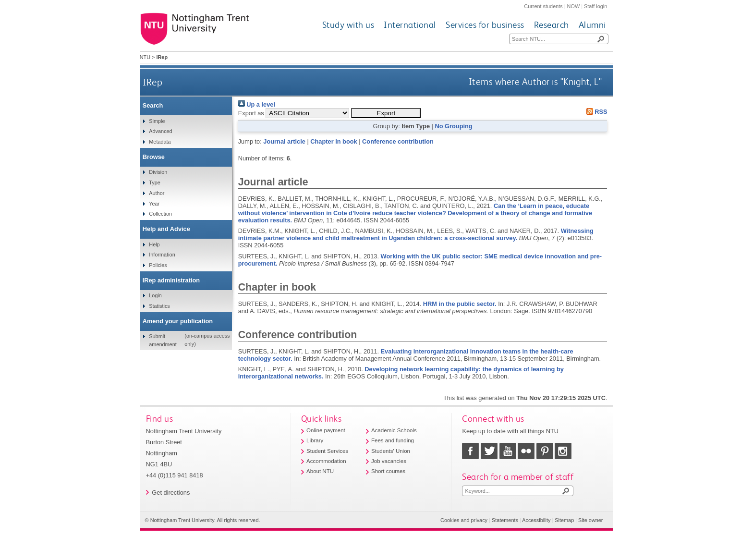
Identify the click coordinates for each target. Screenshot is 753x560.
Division (158, 172)
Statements (505, 520)
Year (154, 204)
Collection (160, 214)
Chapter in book (334, 141)
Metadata (160, 142)
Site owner (590, 520)
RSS (595, 112)
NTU (145, 57)
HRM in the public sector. (460, 304)
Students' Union (391, 451)
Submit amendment (163, 340)
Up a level (257, 104)
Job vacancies (389, 461)
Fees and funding (393, 440)
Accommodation (326, 461)
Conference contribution (398, 141)
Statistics (159, 306)
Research (552, 25)
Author (157, 193)
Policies (158, 265)
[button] (386, 113)
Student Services (327, 451)
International (410, 25)
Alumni (592, 25)
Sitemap (564, 520)
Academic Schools (394, 430)
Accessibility (536, 520)
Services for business (485, 25)
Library (315, 440)
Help (154, 244)
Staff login (595, 6)
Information (162, 255)
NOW (574, 6)
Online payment (326, 430)
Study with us (348, 25)
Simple (157, 121)
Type (155, 183)
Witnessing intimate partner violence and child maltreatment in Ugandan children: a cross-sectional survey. (416, 234)
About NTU (320, 471)
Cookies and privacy (464, 520)
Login (155, 295)
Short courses (388, 471)
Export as (251, 113)
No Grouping (453, 126)
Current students (543, 6)
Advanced (160, 131)
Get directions (171, 493)
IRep (152, 82)
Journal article (284, 141)
